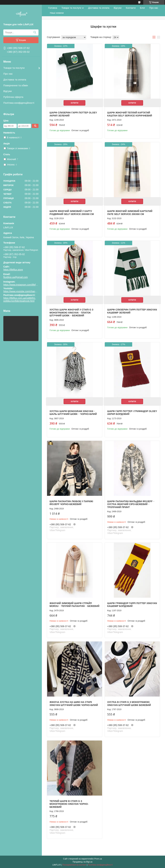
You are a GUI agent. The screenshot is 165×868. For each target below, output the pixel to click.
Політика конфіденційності (19, 103)
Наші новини (57, 13)
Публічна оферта (13, 97)
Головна (53, 8)
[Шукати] (35, 32)
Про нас (8, 74)
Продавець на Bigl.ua (82, 862)
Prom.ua (98, 859)
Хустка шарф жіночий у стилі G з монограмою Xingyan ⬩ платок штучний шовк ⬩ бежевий (71, 313)
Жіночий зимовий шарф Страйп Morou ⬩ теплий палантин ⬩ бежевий (74, 605)
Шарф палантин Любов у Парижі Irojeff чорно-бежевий (71, 503)
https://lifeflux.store (13, 270)
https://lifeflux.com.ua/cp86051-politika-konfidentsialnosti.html (20, 300)
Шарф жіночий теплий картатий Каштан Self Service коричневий (130, 114)
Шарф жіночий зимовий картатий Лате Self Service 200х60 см (130, 213)
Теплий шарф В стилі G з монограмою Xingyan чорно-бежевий (69, 804)
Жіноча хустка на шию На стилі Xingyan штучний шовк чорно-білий (74, 704)
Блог (142, 8)
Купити (74, 103)
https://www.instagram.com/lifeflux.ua (23, 285)
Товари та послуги (14, 68)
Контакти (131, 8)
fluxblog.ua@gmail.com (16, 277)
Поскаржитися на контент (74, 865)
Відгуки (8, 91)
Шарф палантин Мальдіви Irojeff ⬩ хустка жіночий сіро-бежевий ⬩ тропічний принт (131, 504)
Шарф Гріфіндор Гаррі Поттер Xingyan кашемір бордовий (132, 605)
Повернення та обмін (16, 85)
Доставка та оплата (15, 80)
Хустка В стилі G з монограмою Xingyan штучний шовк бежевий (129, 704)
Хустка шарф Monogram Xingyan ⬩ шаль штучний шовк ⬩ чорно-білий (73, 413)
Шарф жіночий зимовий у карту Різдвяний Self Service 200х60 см (72, 213)
